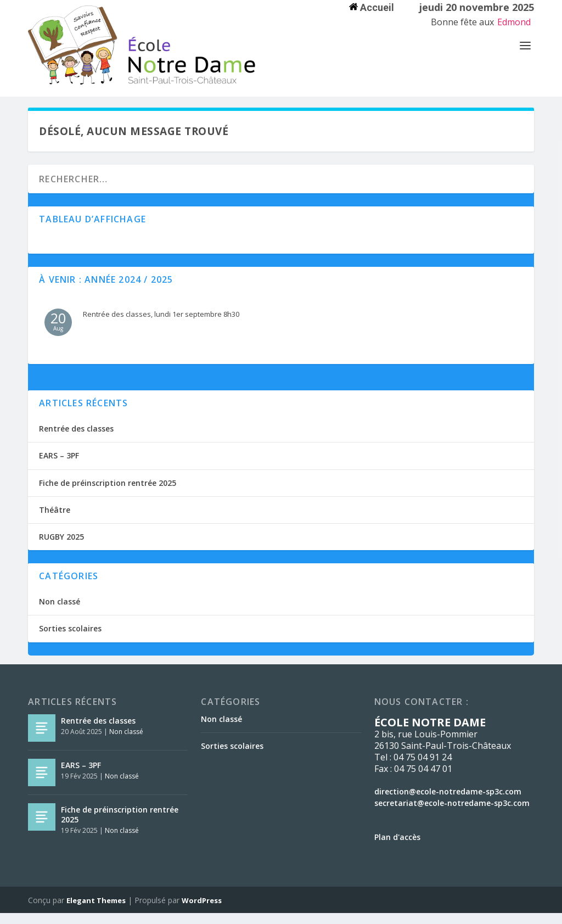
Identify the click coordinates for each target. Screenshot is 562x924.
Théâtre (55, 521)
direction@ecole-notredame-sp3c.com (448, 802)
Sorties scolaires (70, 639)
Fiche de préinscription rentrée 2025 (108, 494)
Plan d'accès (397, 848)
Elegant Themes (96, 911)
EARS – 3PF (59, 466)
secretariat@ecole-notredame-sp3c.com (452, 814)
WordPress (202, 911)
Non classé (60, 612)
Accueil (372, 7)
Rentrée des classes (76, 439)
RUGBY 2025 (61, 548)
